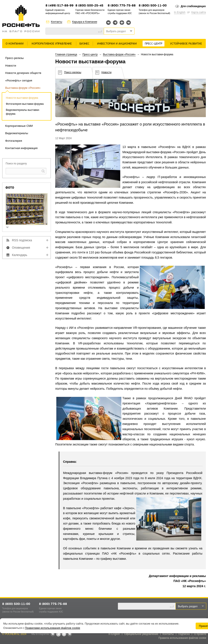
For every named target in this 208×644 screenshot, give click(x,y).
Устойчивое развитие (186, 44)
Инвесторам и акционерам (117, 44)
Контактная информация (21, 148)
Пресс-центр (154, 44)
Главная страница (66, 54)
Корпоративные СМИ (19, 126)
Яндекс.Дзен (122, 23)
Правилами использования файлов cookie (53, 628)
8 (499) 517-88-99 (59, 6)
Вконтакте (108, 23)
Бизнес (84, 44)
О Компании (15, 44)
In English (180, 12)
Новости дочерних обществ (23, 73)
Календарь (20, 255)
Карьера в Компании (85, 22)
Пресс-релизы (14, 58)
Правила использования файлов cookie (183, 638)
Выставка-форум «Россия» (23, 88)
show (9, 228)
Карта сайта (199, 12)
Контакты (57, 22)
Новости (11, 66)
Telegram (115, 23)
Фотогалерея (14, 141)
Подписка (184, 634)
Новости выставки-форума (22, 98)
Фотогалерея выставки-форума (25, 104)
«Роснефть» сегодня (19, 80)
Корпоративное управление (52, 44)
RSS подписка (22, 240)
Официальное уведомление (141, 634)
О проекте (200, 634)
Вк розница (129, 23)
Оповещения (21, 248)
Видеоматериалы (17, 133)
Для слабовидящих (193, 6)
